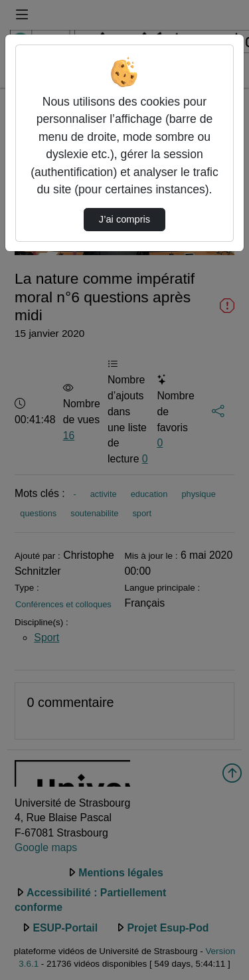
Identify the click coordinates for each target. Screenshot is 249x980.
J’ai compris (124, 219)
